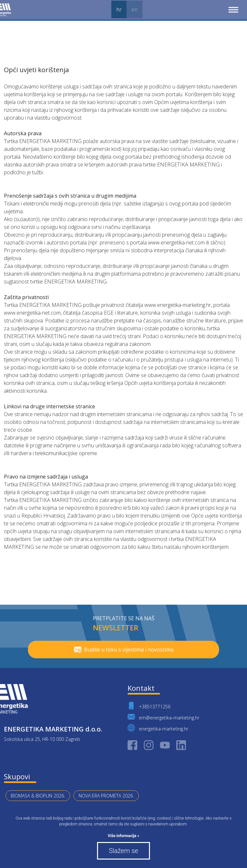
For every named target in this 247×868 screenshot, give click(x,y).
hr (119, 9)
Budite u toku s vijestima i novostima (124, 650)
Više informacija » (124, 836)
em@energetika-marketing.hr (163, 717)
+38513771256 (149, 706)
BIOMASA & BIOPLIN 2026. (38, 796)
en (135, 9)
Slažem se (123, 851)
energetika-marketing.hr (158, 728)
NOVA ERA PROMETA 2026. (106, 796)
